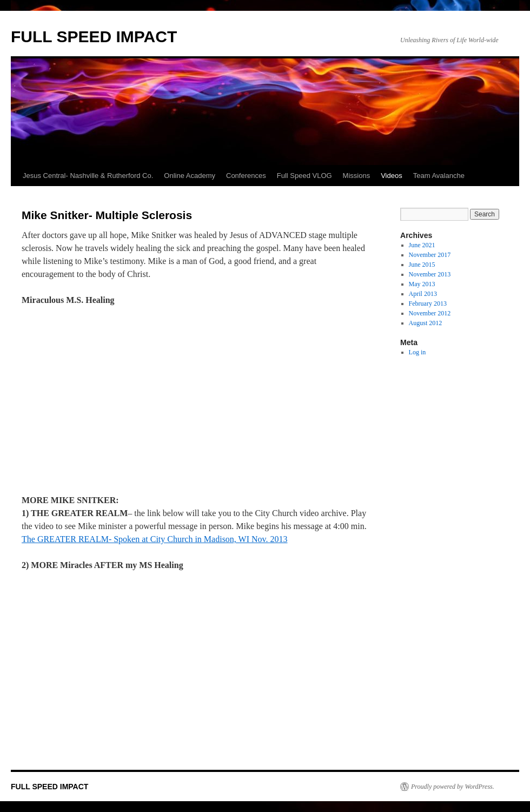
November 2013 (430, 274)
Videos (392, 176)
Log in (418, 352)
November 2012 (430, 313)
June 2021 (422, 245)
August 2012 (426, 323)
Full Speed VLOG (304, 176)
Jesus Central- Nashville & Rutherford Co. (88, 176)
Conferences (246, 176)
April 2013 (423, 294)
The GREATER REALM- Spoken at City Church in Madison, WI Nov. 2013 (155, 539)
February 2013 (428, 303)
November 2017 (430, 255)
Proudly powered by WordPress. (453, 787)
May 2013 (422, 284)
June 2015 (422, 265)
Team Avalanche (439, 176)
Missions (357, 176)
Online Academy (190, 176)
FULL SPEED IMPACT (94, 37)
